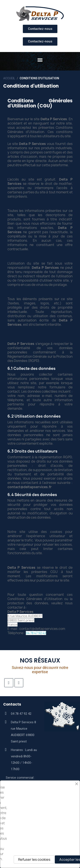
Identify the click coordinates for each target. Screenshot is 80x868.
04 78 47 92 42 (36, 633)
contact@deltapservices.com (42, 629)
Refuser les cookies (34, 859)
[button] (40, 29)
